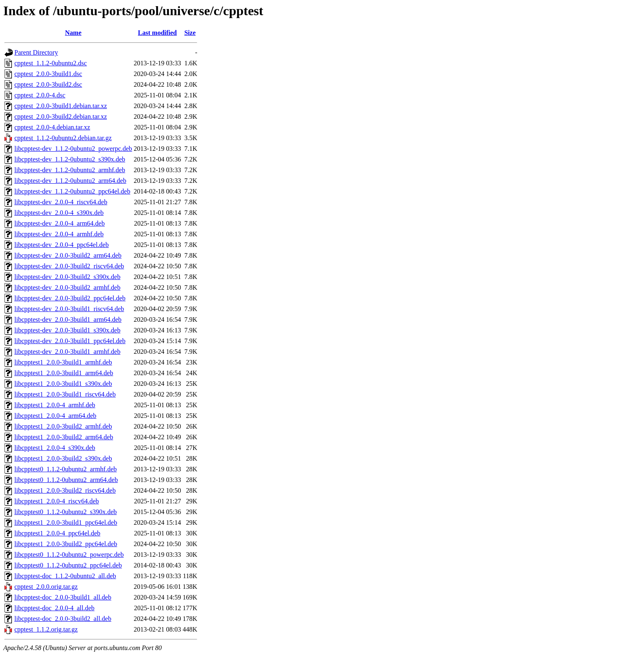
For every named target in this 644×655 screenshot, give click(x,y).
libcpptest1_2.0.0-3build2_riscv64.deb (65, 490)
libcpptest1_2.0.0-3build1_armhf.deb (63, 362)
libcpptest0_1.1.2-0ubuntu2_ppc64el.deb (68, 565)
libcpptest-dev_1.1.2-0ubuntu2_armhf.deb (70, 170)
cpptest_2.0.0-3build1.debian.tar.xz (61, 106)
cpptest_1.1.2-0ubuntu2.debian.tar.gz (63, 138)
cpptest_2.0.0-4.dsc (40, 95)
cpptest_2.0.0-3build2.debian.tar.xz (61, 116)
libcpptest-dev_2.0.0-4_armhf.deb (59, 234)
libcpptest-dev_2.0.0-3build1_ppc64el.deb (70, 341)
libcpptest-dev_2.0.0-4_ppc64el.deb (62, 245)
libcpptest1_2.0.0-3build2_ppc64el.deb (66, 544)
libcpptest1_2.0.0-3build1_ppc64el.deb (66, 522)
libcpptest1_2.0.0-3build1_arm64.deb (64, 373)
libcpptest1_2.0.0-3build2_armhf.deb (63, 426)
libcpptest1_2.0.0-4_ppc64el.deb (57, 533)
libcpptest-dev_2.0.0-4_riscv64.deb (61, 202)
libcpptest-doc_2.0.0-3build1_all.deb (63, 597)
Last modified (158, 33)
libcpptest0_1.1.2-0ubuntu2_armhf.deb (66, 469)
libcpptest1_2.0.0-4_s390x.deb (55, 448)
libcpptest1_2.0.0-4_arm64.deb (55, 416)
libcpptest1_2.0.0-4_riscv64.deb (57, 501)
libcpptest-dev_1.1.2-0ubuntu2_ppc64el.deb (72, 191)
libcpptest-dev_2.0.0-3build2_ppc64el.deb (70, 298)
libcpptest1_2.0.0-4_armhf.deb (55, 405)
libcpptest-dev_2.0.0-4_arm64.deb (60, 223)
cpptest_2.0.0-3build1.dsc (48, 74)
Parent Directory (36, 52)
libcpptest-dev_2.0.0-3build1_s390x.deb (67, 330)
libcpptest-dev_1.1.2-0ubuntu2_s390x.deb (70, 159)
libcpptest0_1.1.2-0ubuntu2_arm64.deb (66, 480)
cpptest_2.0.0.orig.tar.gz (46, 587)
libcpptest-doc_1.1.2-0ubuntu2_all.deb (65, 576)
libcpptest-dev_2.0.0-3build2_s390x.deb (67, 277)
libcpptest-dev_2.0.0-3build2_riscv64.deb (69, 266)
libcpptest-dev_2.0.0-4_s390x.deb (59, 213)
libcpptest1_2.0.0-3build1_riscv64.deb (65, 394)
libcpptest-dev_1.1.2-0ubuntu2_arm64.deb (70, 181)
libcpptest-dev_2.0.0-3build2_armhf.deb (67, 287)
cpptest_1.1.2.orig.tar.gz (46, 629)
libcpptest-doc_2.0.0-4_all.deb (54, 608)
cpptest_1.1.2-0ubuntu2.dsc (51, 63)
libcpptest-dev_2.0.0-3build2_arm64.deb (68, 255)
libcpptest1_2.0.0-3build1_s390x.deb (63, 384)
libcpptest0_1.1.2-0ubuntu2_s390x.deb (66, 512)
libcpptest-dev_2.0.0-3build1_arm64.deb (68, 319)
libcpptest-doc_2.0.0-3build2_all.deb (63, 619)
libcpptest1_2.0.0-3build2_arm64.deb (64, 437)
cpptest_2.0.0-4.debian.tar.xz (52, 127)
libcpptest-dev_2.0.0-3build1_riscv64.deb (69, 309)
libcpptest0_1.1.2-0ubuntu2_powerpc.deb (69, 555)
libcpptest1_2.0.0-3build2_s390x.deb (63, 458)
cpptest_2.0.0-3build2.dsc (48, 84)
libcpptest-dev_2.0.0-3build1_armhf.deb (67, 352)
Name (73, 33)
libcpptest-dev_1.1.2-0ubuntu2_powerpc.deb (73, 149)
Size (190, 33)
